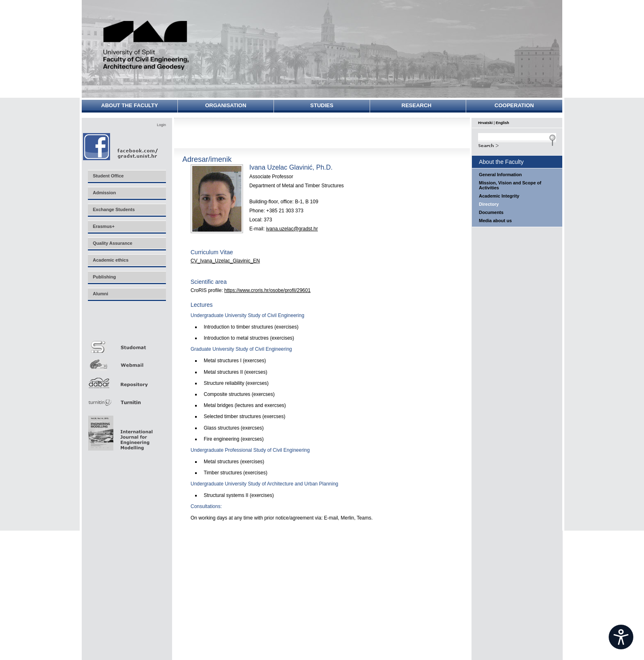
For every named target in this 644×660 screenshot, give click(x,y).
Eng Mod (119, 431)
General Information (500, 175)
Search (517, 145)
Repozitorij (126, 381)
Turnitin (126, 399)
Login (161, 125)
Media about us (495, 221)
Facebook (121, 146)
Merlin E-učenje (126, 325)
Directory (489, 204)
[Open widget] (621, 637)
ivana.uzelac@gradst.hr (292, 229)
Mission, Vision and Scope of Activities (510, 185)
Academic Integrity (499, 196)
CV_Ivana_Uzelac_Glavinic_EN (225, 261)
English (503, 123)
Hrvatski (485, 123)
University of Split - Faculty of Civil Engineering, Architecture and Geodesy (146, 46)
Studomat (126, 344)
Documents (491, 212)
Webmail (126, 362)
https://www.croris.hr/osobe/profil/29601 (267, 290)
